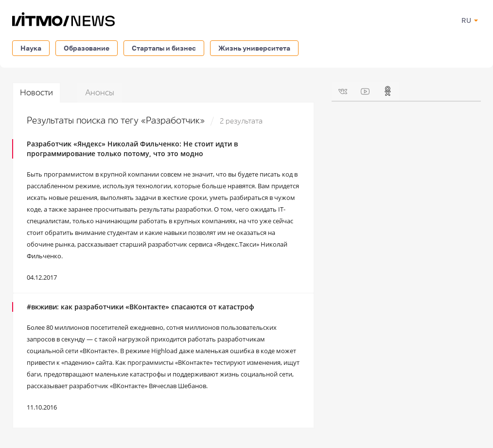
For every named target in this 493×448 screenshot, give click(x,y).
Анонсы (100, 93)
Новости (36, 93)
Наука (31, 48)
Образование (87, 48)
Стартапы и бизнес (164, 48)
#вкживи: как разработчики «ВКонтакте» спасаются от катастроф (141, 307)
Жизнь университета (254, 48)
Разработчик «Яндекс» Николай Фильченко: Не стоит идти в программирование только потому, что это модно (132, 149)
